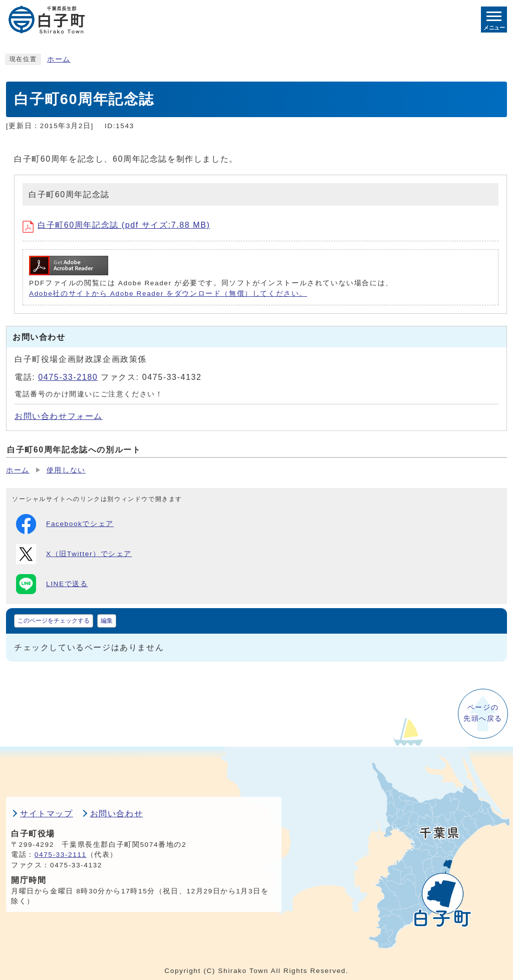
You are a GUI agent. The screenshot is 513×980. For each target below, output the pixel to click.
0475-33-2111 (61, 855)
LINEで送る (52, 584)
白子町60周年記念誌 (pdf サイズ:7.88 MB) (116, 225)
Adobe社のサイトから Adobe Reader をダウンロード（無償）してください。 (168, 294)
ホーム (59, 59)
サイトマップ (47, 814)
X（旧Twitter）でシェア (74, 554)
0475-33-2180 (68, 377)
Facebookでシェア (65, 524)
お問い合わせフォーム (59, 416)
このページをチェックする (54, 621)
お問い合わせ (117, 814)
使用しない (66, 470)
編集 (107, 621)
